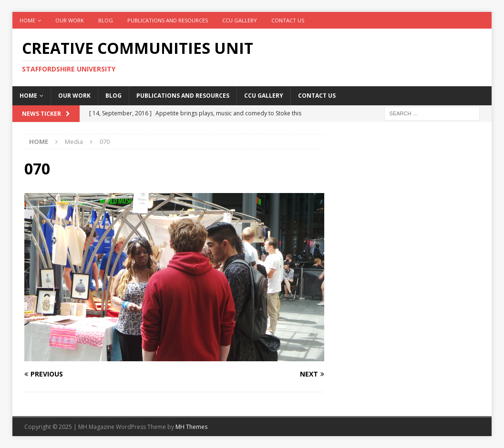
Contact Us (288, 20)
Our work (70, 20)
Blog (106, 20)
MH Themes (191, 427)
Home (27, 20)
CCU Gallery (240, 20)
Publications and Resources (168, 20)
